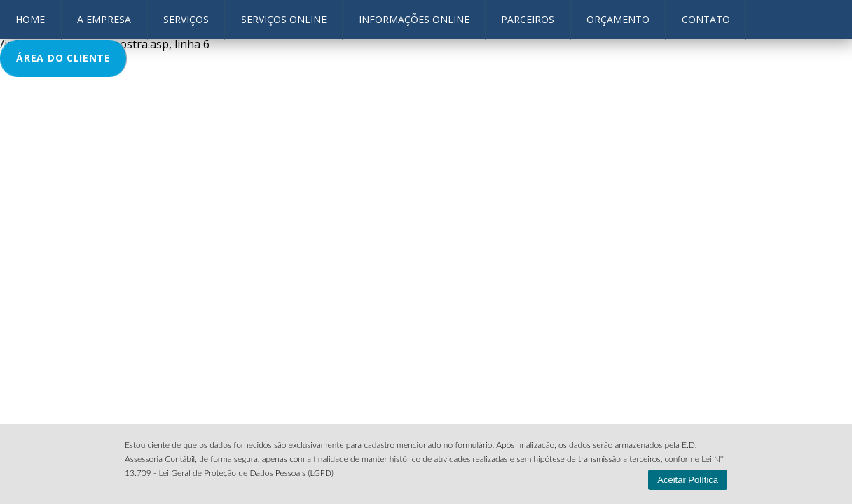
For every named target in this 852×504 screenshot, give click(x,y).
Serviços (186, 19)
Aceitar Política (688, 480)
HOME (30, 19)
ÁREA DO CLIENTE (63, 58)
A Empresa (104, 19)
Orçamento (618, 19)
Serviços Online (284, 19)
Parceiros (528, 19)
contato (706, 19)
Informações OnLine (414, 19)
